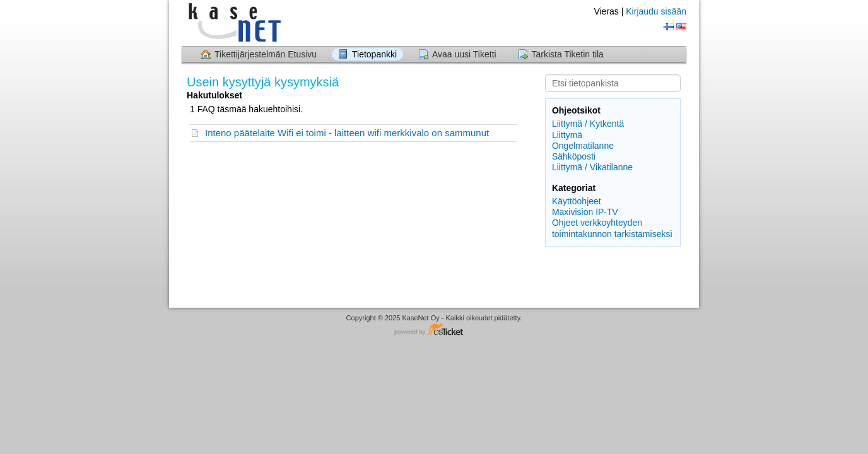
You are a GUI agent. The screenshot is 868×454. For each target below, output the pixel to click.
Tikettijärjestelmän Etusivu (266, 54)
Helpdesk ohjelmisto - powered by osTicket (434, 330)
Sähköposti (574, 156)
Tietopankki (374, 54)
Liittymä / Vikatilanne (592, 167)
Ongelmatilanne (583, 146)
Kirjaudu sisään (656, 11)
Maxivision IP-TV (585, 212)
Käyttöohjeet (577, 201)
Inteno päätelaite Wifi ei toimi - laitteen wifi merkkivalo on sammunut (347, 133)
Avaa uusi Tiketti (464, 54)
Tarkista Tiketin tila (568, 54)
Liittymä (567, 135)
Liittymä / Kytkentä (588, 124)
